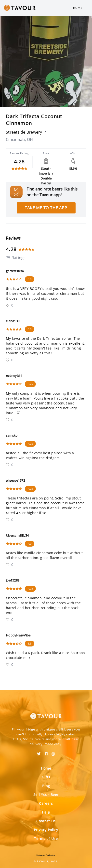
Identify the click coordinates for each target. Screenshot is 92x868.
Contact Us (46, 821)
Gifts (46, 777)
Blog (46, 786)
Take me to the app (46, 208)
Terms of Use (46, 839)
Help (46, 812)
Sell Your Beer (46, 795)
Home (78, 8)
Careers (46, 803)
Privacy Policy (46, 830)
